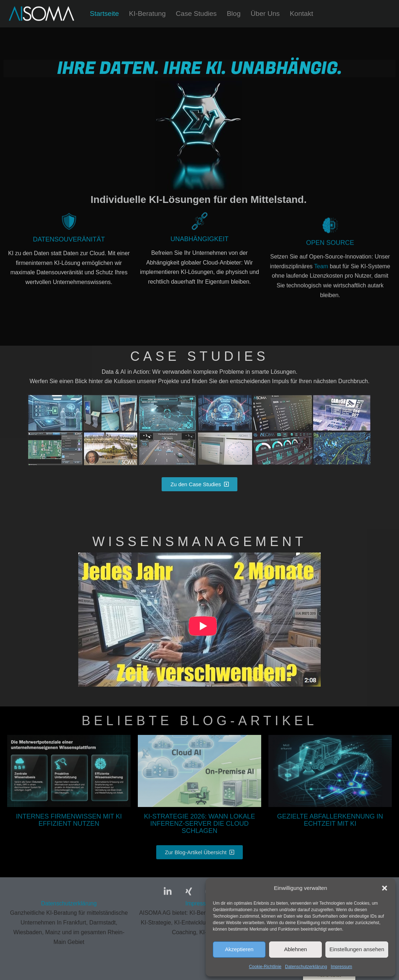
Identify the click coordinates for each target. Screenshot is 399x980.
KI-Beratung (148, 14)
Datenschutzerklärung (306, 967)
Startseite (104, 14)
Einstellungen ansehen (357, 949)
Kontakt (302, 14)
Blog (234, 14)
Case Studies (197, 14)
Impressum (341, 967)
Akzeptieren (239, 949)
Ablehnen (295, 949)
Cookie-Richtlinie (265, 967)
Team (321, 313)
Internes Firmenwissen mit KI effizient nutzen (69, 821)
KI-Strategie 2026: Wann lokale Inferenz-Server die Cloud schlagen (199, 824)
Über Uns (266, 14)
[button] (385, 888)
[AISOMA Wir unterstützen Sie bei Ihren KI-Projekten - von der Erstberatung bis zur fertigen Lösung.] (41, 14)
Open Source (330, 289)
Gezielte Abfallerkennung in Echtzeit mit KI (330, 821)
